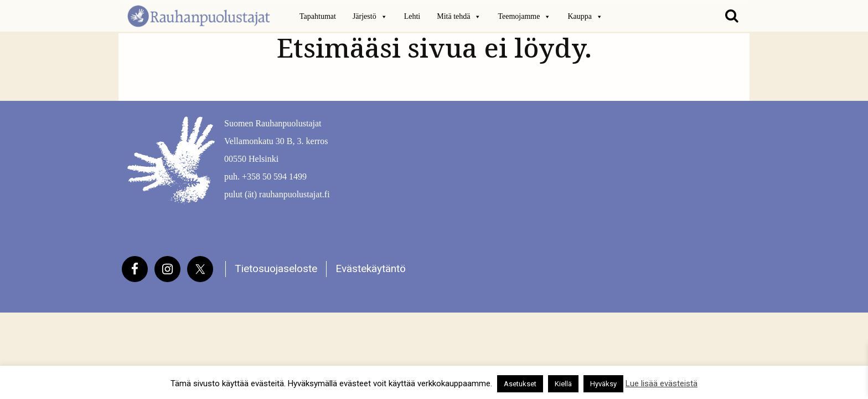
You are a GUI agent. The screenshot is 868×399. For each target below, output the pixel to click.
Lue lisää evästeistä (662, 383)
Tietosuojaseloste (276, 268)
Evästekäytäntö (371, 268)
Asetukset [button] (520, 384)
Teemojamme (524, 17)
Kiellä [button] (563, 384)
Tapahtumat (318, 16)
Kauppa (585, 17)
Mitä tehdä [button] (459, 17)
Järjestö (370, 17)
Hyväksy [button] (603, 384)
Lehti (412, 16)
